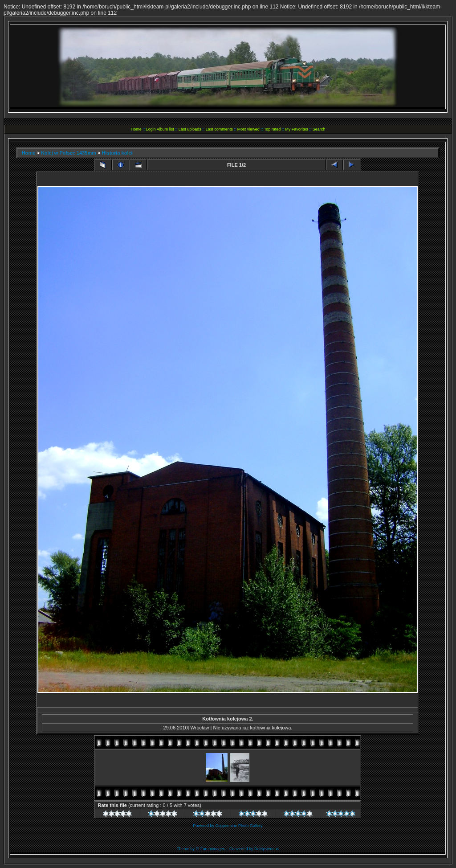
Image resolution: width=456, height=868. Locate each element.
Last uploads (190, 129)
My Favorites (297, 129)
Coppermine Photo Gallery (239, 826)
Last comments (219, 129)
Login (151, 129)
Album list (165, 129)
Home (136, 129)
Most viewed (248, 129)
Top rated (273, 129)
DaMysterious (267, 849)
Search (319, 129)
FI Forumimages (210, 849)
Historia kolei (117, 153)
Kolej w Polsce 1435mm (69, 153)
